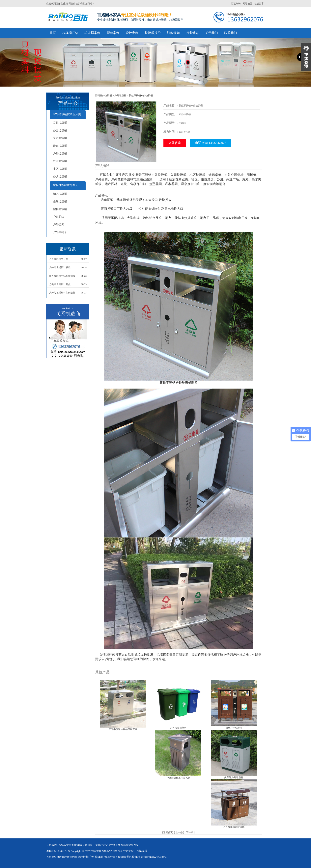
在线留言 (259, 4)
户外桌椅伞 (60, 232)
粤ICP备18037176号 (58, 851)
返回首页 (168, 832)
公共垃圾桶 (60, 177)
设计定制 (132, 33)
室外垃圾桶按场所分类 (67, 114)
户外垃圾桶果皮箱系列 (178, 778)
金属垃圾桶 (60, 202)
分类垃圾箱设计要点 (60, 284)
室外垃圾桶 (60, 123)
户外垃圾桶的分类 (59, 259)
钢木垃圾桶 (60, 194)
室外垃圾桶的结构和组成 (62, 276)
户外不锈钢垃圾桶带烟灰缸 (123, 729)
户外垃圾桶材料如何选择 (62, 293)
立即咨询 (175, 143)
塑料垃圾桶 (60, 209)
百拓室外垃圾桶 (103, 95)
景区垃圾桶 (60, 138)
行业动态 (192, 33)
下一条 (190, 832)
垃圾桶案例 (92, 33)
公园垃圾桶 (60, 131)
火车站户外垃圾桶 (234, 777)
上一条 (179, 832)
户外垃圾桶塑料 (178, 728)
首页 (53, 33)
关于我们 (212, 33)
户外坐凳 (59, 224)
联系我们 (231, 33)
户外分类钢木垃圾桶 (234, 827)
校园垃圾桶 (60, 161)
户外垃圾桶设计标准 (60, 267)
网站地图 (247, 4)
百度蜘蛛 (236, 4)
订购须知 (173, 33)
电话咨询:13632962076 (211, 143)
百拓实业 (61, 4)
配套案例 (113, 33)
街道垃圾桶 (60, 146)
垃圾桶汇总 (70, 33)
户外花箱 (59, 217)
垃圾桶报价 (153, 33)
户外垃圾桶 (60, 154)
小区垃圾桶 (60, 169)
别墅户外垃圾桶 (234, 728)
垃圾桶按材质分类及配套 (68, 185)
